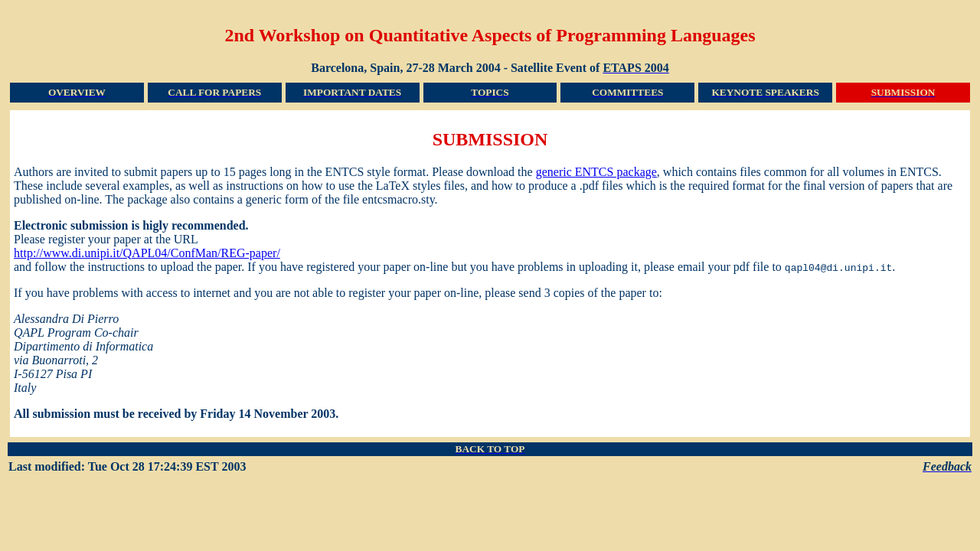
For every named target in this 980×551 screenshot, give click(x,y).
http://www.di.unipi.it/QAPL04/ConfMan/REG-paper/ (147, 253)
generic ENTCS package (596, 172)
